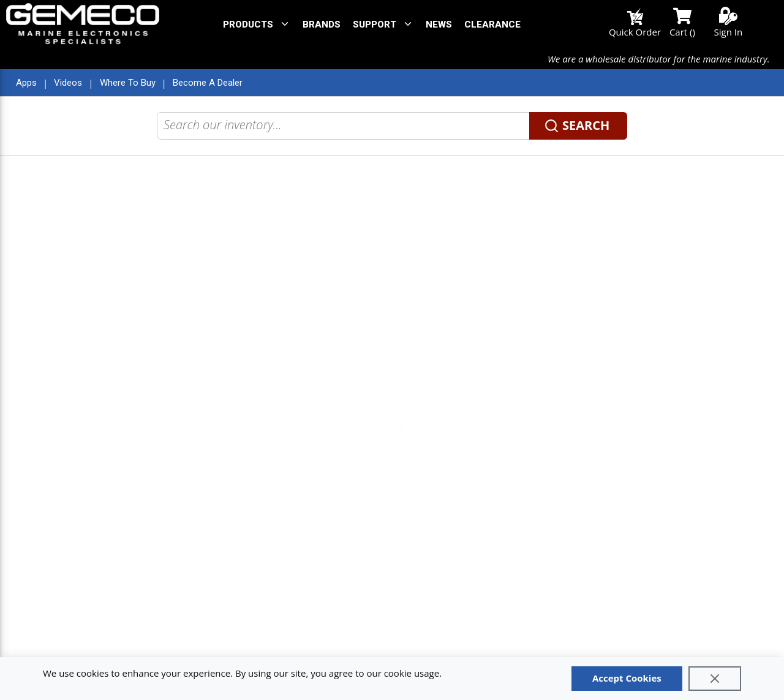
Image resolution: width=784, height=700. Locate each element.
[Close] (715, 679)
